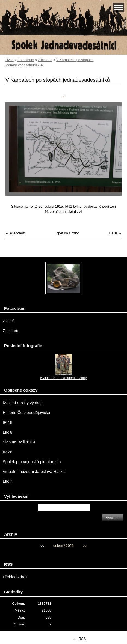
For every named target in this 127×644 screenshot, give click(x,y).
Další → (115, 233)
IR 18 (8, 422)
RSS (82, 639)
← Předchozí (16, 233)
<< (42, 546)
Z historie (45, 60)
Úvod (10, 60)
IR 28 (8, 452)
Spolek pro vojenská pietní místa (32, 462)
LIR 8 (8, 432)
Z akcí (8, 321)
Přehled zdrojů (16, 577)
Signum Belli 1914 (19, 442)
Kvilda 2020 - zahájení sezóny (63, 378)
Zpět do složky (67, 233)
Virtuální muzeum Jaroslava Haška (34, 472)
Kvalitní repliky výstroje (23, 403)
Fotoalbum (26, 60)
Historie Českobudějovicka (26, 413)
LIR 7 (8, 481)
